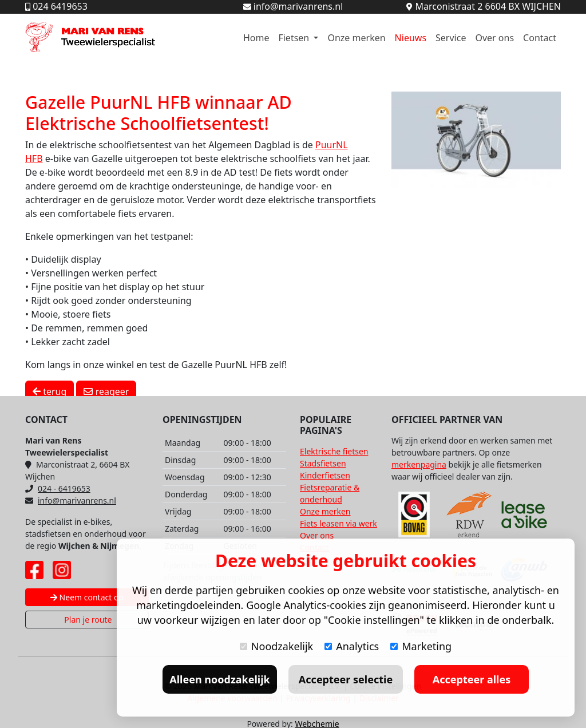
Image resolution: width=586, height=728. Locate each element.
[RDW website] (469, 515)
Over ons (494, 38)
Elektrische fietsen (334, 451)
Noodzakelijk (276, 646)
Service (451, 38)
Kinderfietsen (325, 475)
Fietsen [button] (295, 38)
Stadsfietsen (323, 463)
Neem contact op (87, 597)
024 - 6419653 (58, 488)
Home (256, 38)
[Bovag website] (414, 515)
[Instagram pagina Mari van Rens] (62, 570)
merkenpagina (419, 464)
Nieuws (411, 38)
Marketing (421, 646)
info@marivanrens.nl (71, 500)
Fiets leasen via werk (338, 523)
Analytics (352, 646)
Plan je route (87, 620)
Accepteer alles (472, 679)
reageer (106, 391)
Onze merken (356, 38)
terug (50, 391)
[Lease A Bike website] (524, 515)
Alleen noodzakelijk (219, 679)
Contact (540, 38)
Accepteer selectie (346, 679)
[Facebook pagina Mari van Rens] (34, 570)
